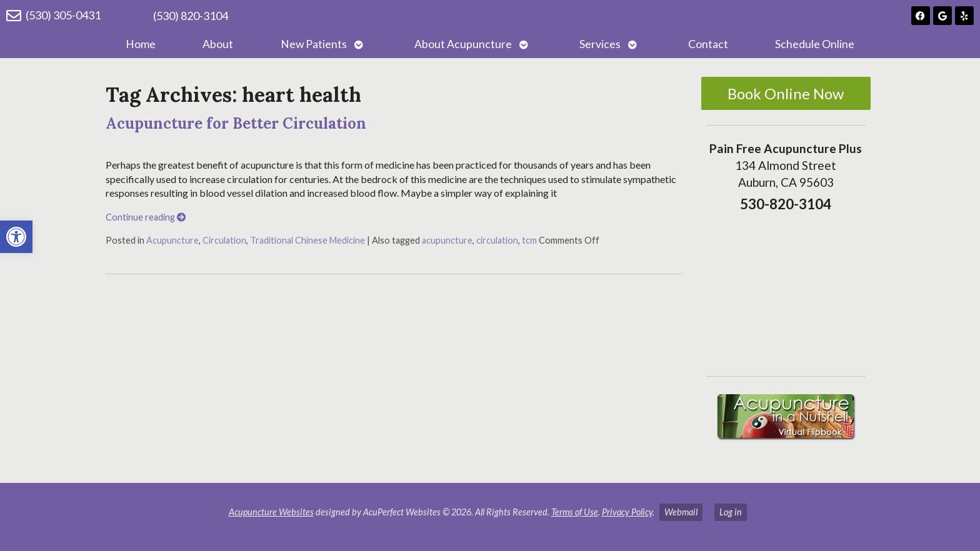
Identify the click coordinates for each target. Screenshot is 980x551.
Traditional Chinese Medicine (307, 240)
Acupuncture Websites (271, 512)
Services (600, 44)
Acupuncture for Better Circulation (236, 123)
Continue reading (146, 217)
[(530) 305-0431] (14, 16)
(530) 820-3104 (191, 16)
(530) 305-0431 (63, 15)
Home (141, 44)
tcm (529, 240)
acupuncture (447, 240)
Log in (731, 512)
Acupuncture (172, 240)
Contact (708, 44)
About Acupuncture (463, 44)
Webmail (681, 512)
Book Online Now (786, 93)
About (218, 44)
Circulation (224, 240)
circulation (497, 240)
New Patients (314, 44)
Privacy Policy (627, 512)
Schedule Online (815, 44)
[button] (16, 237)
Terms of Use (575, 512)
